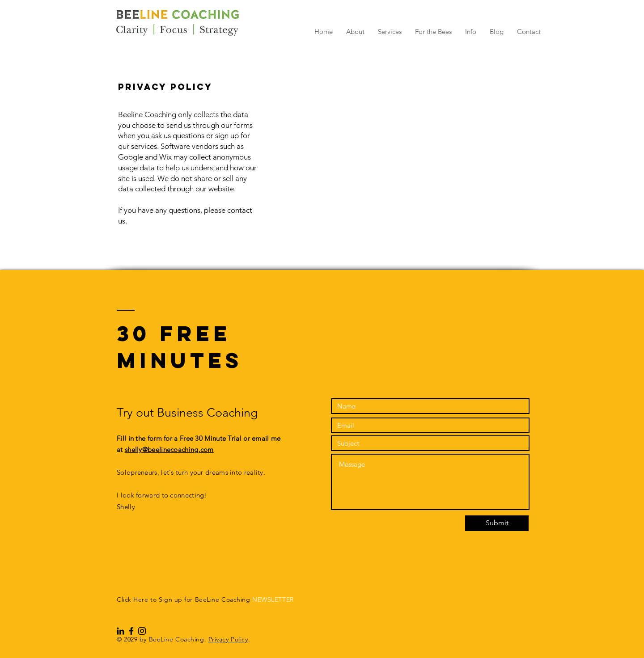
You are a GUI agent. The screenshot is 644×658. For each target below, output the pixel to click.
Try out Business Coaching (191, 413)
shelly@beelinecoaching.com (169, 449)
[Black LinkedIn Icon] (121, 631)
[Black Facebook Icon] (131, 631)
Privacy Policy (228, 639)
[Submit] (497, 523)
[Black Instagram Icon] (142, 631)
